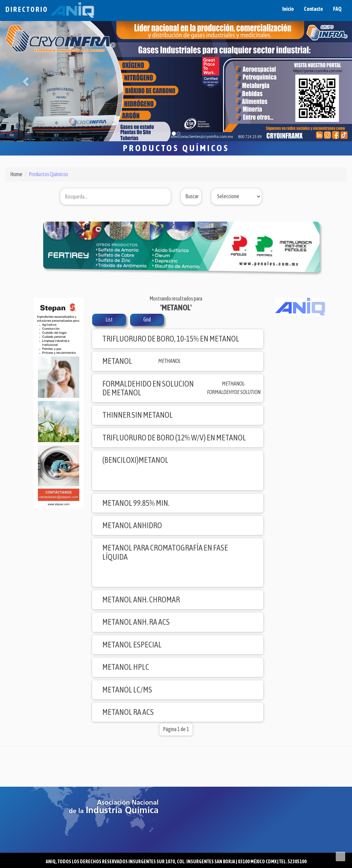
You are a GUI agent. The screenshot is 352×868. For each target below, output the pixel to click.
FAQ (337, 9)
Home (16, 174)
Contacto (313, 9)
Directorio (50, 9)
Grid (147, 319)
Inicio (288, 9)
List (109, 319)
